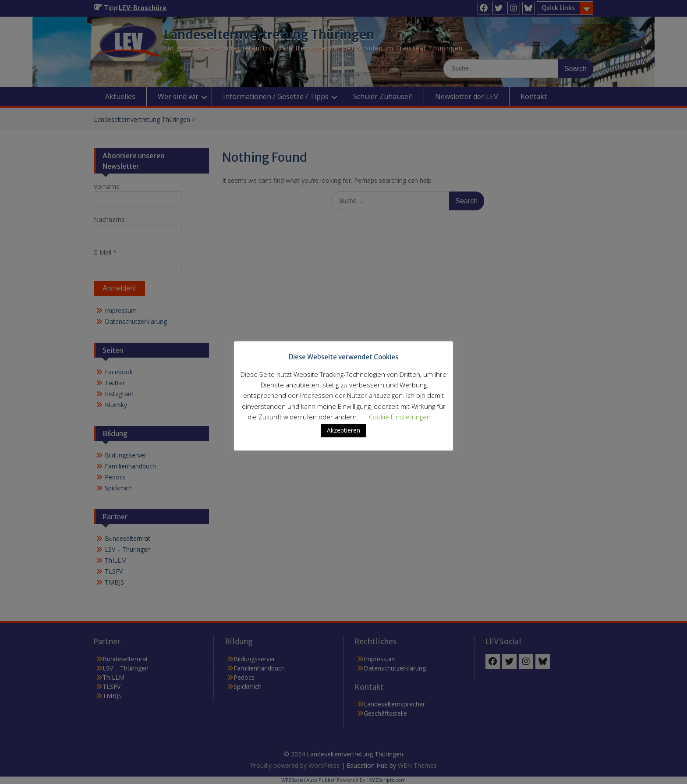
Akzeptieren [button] (343, 430)
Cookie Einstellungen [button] (400, 417)
